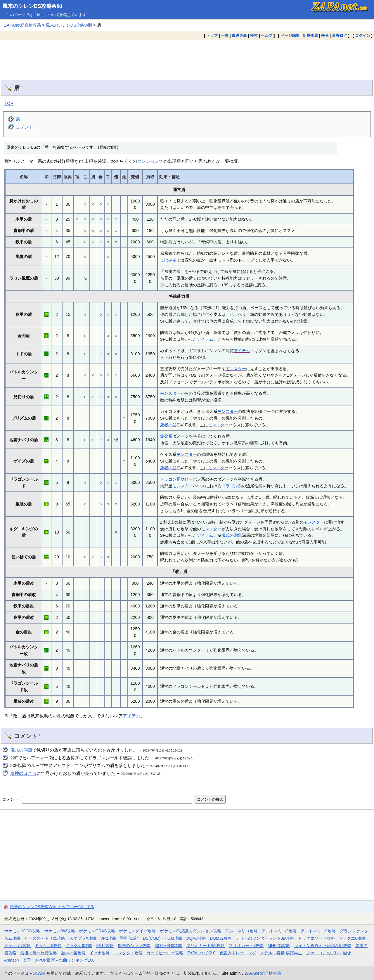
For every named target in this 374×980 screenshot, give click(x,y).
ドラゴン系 (170, 479)
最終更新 (239, 36)
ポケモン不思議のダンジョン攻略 (191, 931)
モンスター (236, 369)
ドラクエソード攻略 (316, 938)
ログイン (363, 36)
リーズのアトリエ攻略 (45, 938)
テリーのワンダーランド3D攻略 (265, 938)
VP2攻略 (108, 938)
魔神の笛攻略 (73, 953)
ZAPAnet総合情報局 (22, 25)
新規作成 (310, 36)
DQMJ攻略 (196, 938)
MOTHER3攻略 (169, 946)
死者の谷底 (170, 425)
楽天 (27, 960)
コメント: (11, 799)
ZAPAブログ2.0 (201, 953)
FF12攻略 (105, 946)
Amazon (12, 960)
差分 (325, 36)
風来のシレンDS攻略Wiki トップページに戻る (52, 907)
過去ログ (340, 36)
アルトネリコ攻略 (241, 931)
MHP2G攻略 (279, 946)
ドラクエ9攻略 (79, 946)
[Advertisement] (187, 56)
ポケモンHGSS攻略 (22, 931)
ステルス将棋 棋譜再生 (281, 953)
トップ (212, 36)
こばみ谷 (168, 260)
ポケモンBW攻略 (60, 931)
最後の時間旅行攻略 (39, 953)
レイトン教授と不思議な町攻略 (323, 946)
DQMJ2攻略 (221, 938)
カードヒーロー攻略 (165, 953)
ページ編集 (290, 36)
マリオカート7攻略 (246, 946)
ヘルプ (267, 36)
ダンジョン (148, 161)
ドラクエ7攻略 (18, 946)
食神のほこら (23, 773)
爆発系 (166, 436)
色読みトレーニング (238, 953)
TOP (9, 103)
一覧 (225, 36)
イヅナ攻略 (100, 953)
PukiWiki (38, 973)
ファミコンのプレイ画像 (329, 953)
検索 (254, 36)
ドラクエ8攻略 (48, 946)
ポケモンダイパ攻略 (137, 931)
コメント (25, 127)
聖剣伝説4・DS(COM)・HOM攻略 (151, 938)
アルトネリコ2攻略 (279, 931)
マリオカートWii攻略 (206, 946)
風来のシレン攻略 (134, 946)
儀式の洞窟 (232, 535)
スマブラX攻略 (83, 938)
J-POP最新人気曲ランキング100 (65, 960)
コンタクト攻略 (128, 953)
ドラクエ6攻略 (352, 938)
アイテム (205, 339)
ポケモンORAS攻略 (97, 931)
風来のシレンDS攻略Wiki (32, 6)
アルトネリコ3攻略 (318, 931)
